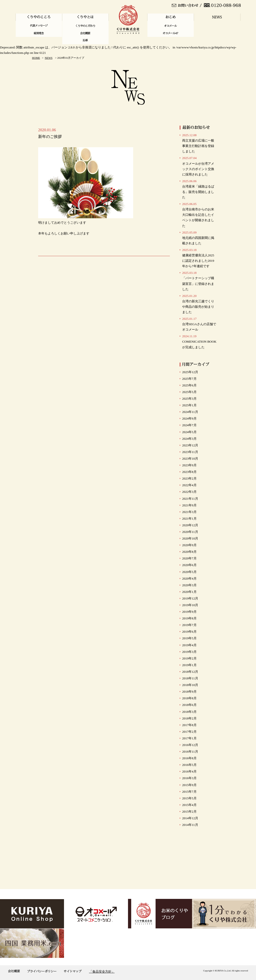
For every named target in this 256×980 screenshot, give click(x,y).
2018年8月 (189, 698)
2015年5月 (189, 798)
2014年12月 (190, 818)
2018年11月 (190, 678)
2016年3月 (189, 778)
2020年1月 (189, 592)
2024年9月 (189, 418)
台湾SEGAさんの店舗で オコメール (199, 324)
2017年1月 (189, 738)
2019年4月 (189, 645)
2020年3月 (189, 585)
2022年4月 (189, 485)
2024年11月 (190, 412)
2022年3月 (189, 492)
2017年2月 (189, 732)
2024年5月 (189, 432)
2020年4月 (189, 578)
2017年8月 (189, 725)
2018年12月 (190, 672)
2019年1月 (189, 665)
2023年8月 (189, 472)
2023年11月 (190, 452)
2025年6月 (189, 385)
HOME (36, 58)
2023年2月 (189, 478)
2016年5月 (189, 765)
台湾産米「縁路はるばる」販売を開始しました (198, 189)
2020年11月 (190, 532)
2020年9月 (189, 545)
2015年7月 (189, 792)
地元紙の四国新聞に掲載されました (198, 238)
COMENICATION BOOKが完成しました (199, 342)
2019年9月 (189, 612)
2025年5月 (189, 392)
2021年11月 (190, 499)
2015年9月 (189, 785)
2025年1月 (189, 405)
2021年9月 (189, 505)
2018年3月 (189, 712)
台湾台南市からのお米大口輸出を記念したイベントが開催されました (198, 215)
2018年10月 (190, 685)
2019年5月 (189, 638)
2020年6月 (189, 565)
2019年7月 (189, 625)
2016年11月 (190, 752)
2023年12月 (190, 445)
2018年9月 (189, 692)
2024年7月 (189, 425)
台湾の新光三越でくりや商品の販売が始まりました (198, 304)
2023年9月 (189, 465)
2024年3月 (189, 439)
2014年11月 (190, 825)
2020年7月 (189, 558)
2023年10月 (190, 459)
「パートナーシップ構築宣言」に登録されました (198, 281)
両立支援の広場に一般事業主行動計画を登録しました (198, 143)
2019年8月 (189, 618)
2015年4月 (189, 805)
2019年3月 (189, 652)
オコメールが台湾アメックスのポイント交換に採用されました (198, 166)
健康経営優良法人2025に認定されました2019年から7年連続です (198, 258)
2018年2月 (189, 718)
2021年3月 (189, 512)
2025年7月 (189, 379)
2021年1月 (189, 519)
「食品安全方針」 (102, 972)
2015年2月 (189, 812)
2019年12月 (190, 598)
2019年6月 (189, 632)
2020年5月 (189, 572)
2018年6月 (189, 705)
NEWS (49, 58)
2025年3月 (189, 399)
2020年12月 (190, 525)
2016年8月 (189, 758)
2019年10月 (190, 605)
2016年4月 (189, 771)
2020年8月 (189, 552)
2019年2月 (189, 658)
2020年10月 (190, 538)
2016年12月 (190, 745)
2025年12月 (190, 372)
